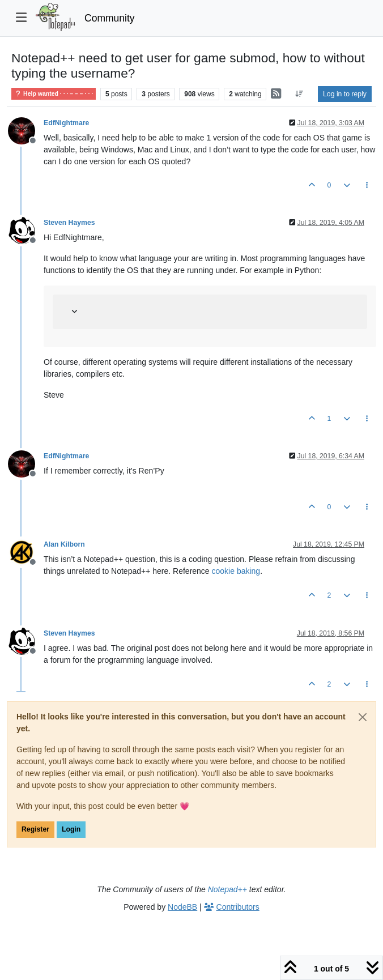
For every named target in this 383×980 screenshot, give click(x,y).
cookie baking (236, 571)
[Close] (363, 717)
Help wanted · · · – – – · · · (54, 94)
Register (35, 829)
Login (71, 829)
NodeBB (182, 907)
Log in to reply (345, 94)
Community (110, 18)
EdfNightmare (66, 123)
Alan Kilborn (64, 544)
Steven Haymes (69, 223)
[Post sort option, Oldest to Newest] (299, 94)
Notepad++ (227, 889)
